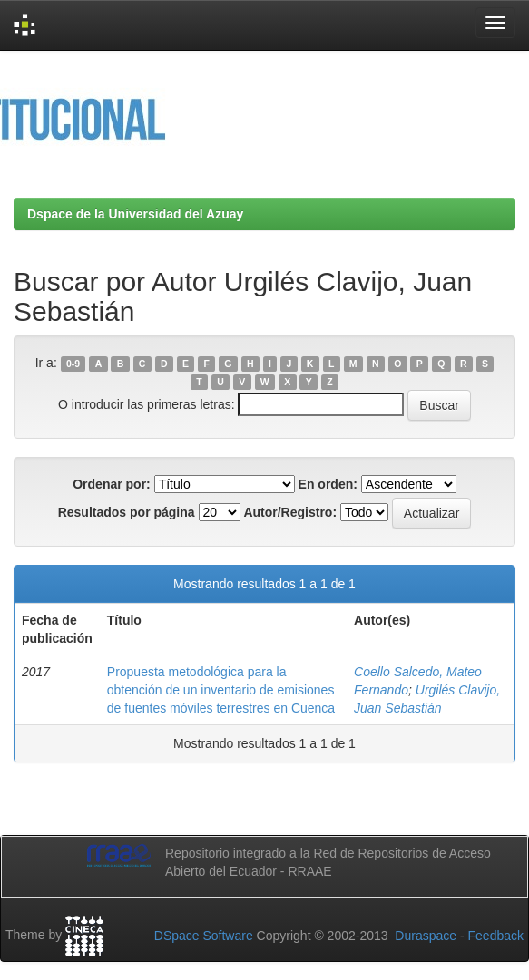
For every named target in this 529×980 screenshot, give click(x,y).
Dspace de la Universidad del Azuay (135, 214)
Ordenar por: (112, 484)
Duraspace (426, 936)
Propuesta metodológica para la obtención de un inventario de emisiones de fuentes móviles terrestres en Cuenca (221, 690)
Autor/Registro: (290, 512)
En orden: (328, 484)
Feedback (496, 936)
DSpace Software (204, 936)
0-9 (73, 364)
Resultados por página (127, 512)
